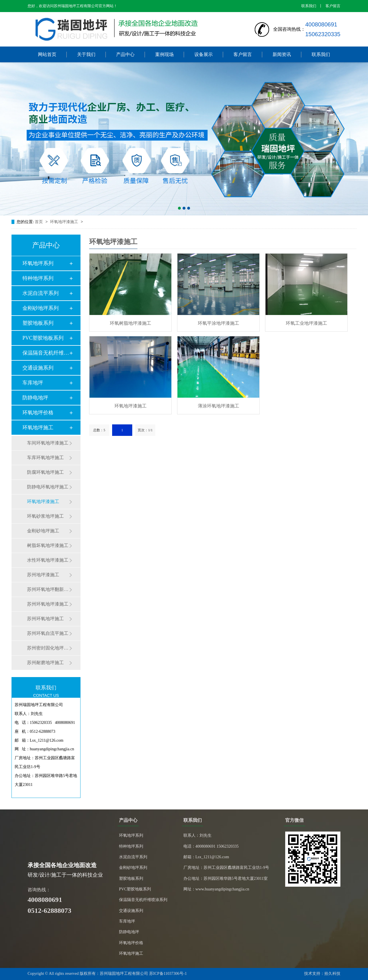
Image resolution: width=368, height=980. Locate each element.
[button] (179, 208)
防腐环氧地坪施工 (45, 472)
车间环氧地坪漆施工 (48, 443)
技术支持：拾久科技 (322, 974)
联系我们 (309, 6)
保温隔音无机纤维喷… (46, 353)
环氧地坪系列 (38, 263)
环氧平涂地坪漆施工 (218, 323)
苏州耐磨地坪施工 (45, 663)
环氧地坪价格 (38, 413)
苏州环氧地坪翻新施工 (48, 589)
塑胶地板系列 (38, 323)
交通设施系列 (38, 368)
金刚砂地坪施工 (43, 531)
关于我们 (86, 54)
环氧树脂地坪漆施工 (131, 323)
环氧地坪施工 (38, 428)
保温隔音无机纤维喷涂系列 (143, 900)
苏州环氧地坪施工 (45, 619)
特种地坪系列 (38, 278)
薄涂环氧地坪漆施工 (218, 406)
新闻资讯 (282, 54)
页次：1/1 (145, 430)
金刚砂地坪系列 (41, 308)
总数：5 (99, 430)
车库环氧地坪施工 (45, 458)
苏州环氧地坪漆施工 (48, 604)
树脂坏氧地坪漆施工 (48, 545)
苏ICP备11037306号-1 (168, 974)
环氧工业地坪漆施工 (306, 323)
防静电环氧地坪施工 (48, 487)
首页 (39, 222)
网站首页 (47, 54)
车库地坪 (33, 383)
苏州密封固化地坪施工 (48, 648)
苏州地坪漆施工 (43, 575)
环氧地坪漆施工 (65, 222)
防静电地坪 (35, 398)
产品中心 (125, 54)
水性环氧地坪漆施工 (48, 560)
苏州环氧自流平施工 (48, 633)
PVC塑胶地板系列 (43, 338)
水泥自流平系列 (41, 293)
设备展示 (204, 54)
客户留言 (333, 6)
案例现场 (164, 54)
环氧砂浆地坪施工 (45, 516)
